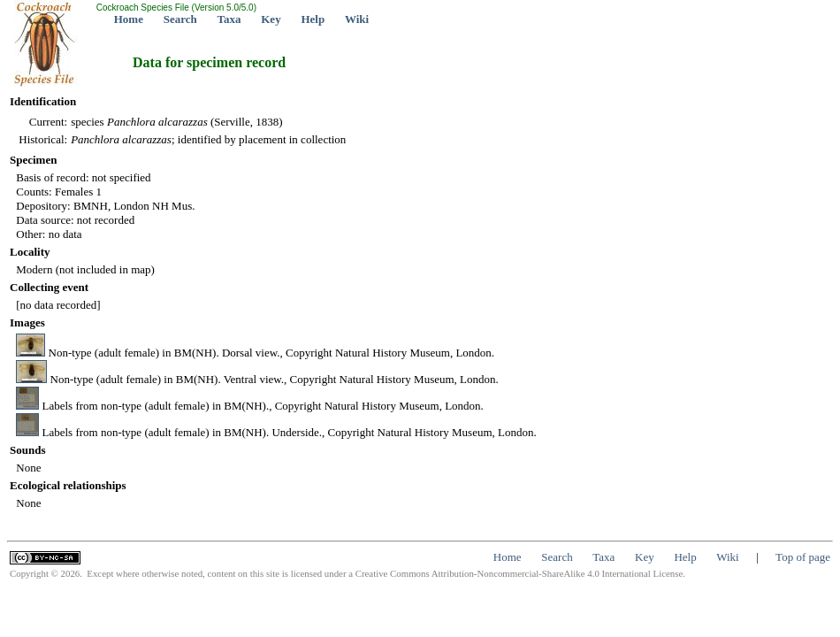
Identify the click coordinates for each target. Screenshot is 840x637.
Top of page (803, 557)
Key (271, 19)
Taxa (229, 19)
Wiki (357, 19)
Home (129, 19)
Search (180, 19)
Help (313, 19)
